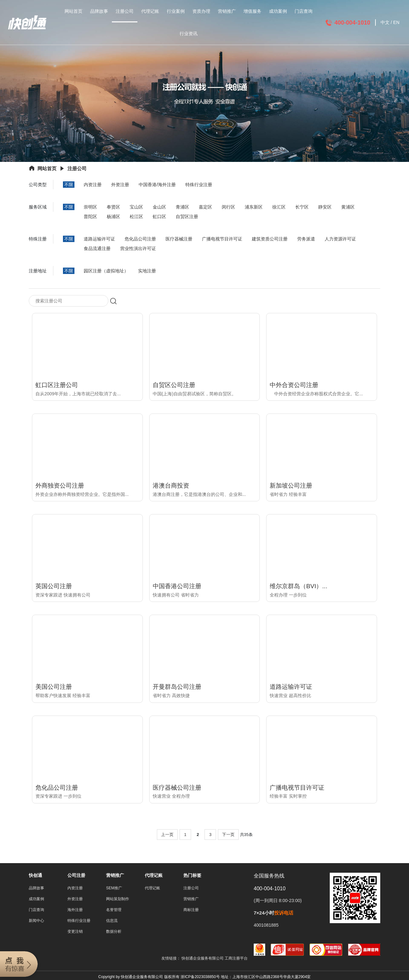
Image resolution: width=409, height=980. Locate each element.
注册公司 (125, 11)
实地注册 (147, 271)
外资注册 (120, 185)
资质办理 (201, 11)
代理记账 (150, 11)
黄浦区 (348, 207)
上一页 (167, 835)
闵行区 (228, 207)
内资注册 (93, 185)
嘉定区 (205, 207)
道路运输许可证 (99, 239)
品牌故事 (99, 11)
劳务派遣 (306, 239)
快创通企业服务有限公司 (203, 959)
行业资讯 (189, 34)
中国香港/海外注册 (157, 185)
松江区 (136, 217)
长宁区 (302, 207)
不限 (69, 185)
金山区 (159, 207)
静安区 (325, 207)
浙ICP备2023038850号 (200, 977)
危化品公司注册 (140, 239)
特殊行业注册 (199, 185)
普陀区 (90, 217)
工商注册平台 (236, 959)
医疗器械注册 (179, 239)
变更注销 (75, 932)
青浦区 (182, 207)
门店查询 (304, 11)
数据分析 (114, 932)
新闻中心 (36, 921)
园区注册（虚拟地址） (106, 271)
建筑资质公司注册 (270, 239)
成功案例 (278, 11)
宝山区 (136, 207)
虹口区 (159, 217)
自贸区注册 (187, 217)
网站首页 (73, 11)
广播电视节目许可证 (222, 239)
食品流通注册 (97, 248)
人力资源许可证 (340, 239)
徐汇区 (279, 207)
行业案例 (176, 11)
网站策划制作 (118, 899)
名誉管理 (114, 910)
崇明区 (90, 207)
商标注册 (191, 910)
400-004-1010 (352, 23)
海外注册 (75, 910)
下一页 (228, 835)
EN (396, 22)
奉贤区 (113, 207)
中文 (385, 22)
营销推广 (227, 11)
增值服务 (252, 11)
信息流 (112, 921)
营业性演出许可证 (138, 248)
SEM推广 (114, 888)
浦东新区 (254, 207)
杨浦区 (113, 217)
